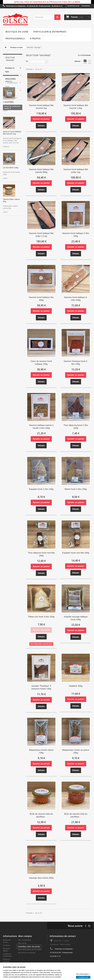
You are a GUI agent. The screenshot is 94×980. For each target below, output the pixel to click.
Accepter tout (83, 977)
